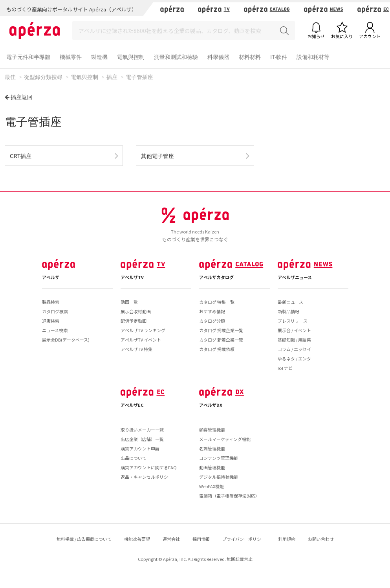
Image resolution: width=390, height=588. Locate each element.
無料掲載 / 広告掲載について (84, 539)
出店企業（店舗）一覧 (142, 439)
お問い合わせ (321, 539)
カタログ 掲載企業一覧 (221, 330)
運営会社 (171, 539)
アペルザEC (132, 405)
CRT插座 (21, 156)
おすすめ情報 (212, 311)
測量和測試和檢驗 (176, 57)
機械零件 (71, 57)
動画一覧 (129, 302)
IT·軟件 (279, 57)
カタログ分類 (212, 321)
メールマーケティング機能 (225, 439)
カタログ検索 (55, 311)
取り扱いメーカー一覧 (142, 430)
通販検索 (51, 321)
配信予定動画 (134, 321)
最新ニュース (290, 302)
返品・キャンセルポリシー (146, 477)
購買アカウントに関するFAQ (149, 467)
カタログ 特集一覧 (217, 302)
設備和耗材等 (313, 57)
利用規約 (287, 539)
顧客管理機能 (212, 430)
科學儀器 (218, 57)
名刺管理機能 (212, 448)
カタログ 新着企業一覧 (221, 340)
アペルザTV (132, 277)
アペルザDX (211, 405)
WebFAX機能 (211, 486)
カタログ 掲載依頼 (217, 349)
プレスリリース (293, 321)
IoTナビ (285, 368)
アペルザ (51, 277)
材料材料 (250, 57)
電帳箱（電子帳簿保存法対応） (229, 496)
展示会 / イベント (294, 330)
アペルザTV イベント (141, 340)
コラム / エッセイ (294, 349)
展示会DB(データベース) (66, 340)
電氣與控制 (131, 57)
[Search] (184, 30)
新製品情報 (288, 311)
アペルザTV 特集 (136, 349)
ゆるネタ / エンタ (294, 358)
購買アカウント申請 (140, 448)
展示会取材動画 (136, 311)
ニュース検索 (55, 330)
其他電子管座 (157, 156)
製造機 (99, 57)
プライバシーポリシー (244, 539)
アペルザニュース (295, 277)
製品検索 (51, 302)
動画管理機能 (212, 467)
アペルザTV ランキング (143, 330)
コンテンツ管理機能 (219, 458)
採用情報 (201, 539)
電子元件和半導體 (28, 57)
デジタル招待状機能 (219, 477)
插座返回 (22, 97)
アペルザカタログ (216, 277)
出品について (134, 458)
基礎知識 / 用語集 (294, 340)
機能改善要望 (137, 539)
